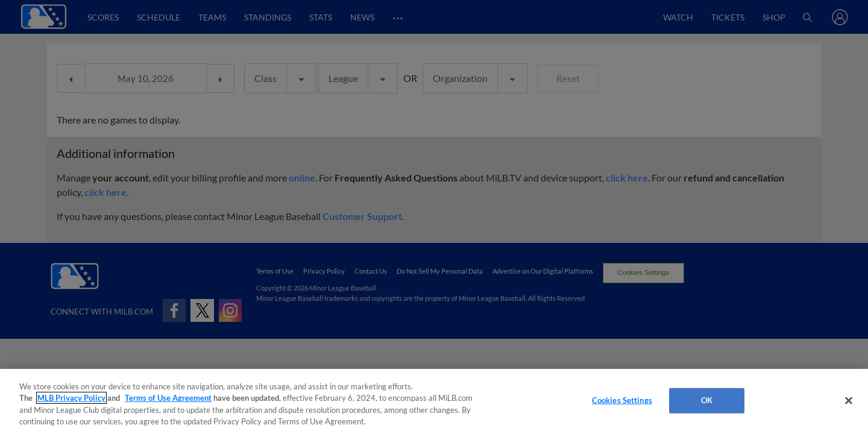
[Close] (849, 400)
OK (707, 400)
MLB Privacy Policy (71, 398)
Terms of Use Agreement (168, 398)
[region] (434, 401)
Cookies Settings (622, 400)
